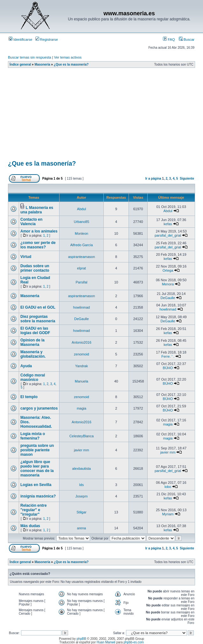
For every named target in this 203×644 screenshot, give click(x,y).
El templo (29, 397)
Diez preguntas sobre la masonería (38, 319)
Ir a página (153, 179)
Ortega (168, 270)
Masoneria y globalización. (33, 354)
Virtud (26, 257)
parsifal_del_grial (168, 235)
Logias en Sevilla (36, 485)
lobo (168, 487)
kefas (168, 224)
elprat (81, 268)
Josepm (82, 496)
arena (81, 528)
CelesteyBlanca (81, 436)
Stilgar (82, 512)
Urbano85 (81, 222)
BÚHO (168, 368)
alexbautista (82, 469)
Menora (168, 284)
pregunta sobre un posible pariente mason (37, 450)
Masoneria (30, 296)
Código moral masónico (33, 377)
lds (81, 485)
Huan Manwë (106, 642)
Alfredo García (82, 245)
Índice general (20, 64)
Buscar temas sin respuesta (30, 57)
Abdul (81, 209)
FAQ (169, 39)
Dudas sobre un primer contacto (35, 268)
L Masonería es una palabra (37, 210)
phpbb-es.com (133, 642)
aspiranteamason (81, 257)
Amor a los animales (39, 231)
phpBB (81, 639)
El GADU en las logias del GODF (35, 331)
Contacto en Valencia (31, 222)
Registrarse (47, 39)
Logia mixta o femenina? (33, 436)
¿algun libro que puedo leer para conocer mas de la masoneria (37, 469)
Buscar (187, 39)
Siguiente (187, 179)
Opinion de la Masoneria (32, 342)
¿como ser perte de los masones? (38, 245)
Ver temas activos (68, 57)
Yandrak (81, 366)
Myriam (168, 514)
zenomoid (81, 354)
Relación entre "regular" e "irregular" (34, 510)
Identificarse (20, 39)
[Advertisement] (105, 116)
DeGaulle (168, 298)
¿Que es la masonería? (71, 64)
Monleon (81, 233)
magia (81, 408)
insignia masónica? (38, 496)
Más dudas (30, 526)
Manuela (81, 381)
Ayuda (26, 366)
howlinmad (82, 307)
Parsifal (82, 282)
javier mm (81, 450)
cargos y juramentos (39, 408)
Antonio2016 (81, 342)
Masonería (42, 64)
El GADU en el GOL (38, 307)
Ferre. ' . (168, 356)
